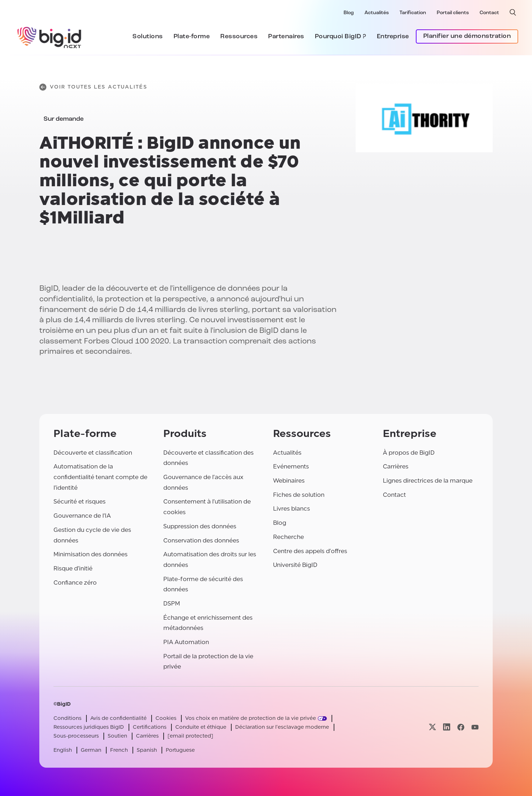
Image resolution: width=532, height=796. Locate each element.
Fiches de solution (299, 495)
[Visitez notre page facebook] (461, 727)
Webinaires (289, 481)
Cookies (166, 718)
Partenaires (286, 37)
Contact (489, 13)
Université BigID (295, 565)
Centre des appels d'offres (310, 551)
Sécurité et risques (80, 502)
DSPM (172, 604)
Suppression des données (200, 526)
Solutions (148, 37)
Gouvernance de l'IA (82, 516)
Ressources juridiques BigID (89, 727)
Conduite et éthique (201, 727)
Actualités (377, 13)
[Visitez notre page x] (432, 727)
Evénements (291, 467)
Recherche (288, 537)
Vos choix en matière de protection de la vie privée (251, 718)
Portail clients (453, 13)
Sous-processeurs (76, 736)
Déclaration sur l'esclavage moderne (282, 727)
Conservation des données (201, 541)
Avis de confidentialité (118, 718)
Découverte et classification (93, 453)
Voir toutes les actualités (93, 87)
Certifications (150, 727)
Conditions (67, 718)
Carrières (396, 467)
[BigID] (50, 36)
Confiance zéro (75, 583)
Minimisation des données (90, 554)
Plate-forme (192, 37)
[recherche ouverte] (513, 12)
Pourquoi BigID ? (341, 37)
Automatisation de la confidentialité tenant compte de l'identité (100, 477)
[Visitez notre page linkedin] (447, 727)
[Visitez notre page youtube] (475, 727)
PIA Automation (186, 642)
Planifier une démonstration (467, 36)
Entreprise (393, 37)
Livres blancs (292, 509)
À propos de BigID (409, 453)
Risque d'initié (73, 568)
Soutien (117, 736)
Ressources (239, 37)
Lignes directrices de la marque (428, 481)
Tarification (413, 13)
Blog (349, 13)
